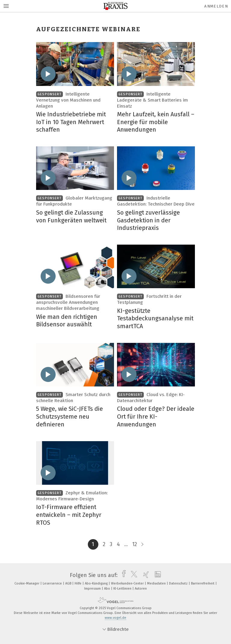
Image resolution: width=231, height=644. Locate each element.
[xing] (145, 575)
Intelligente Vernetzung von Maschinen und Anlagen (68, 100)
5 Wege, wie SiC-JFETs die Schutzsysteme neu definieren (69, 416)
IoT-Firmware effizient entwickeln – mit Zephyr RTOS (69, 515)
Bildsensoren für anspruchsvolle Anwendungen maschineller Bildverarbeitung (68, 302)
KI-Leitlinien (123, 589)
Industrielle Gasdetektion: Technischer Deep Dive (156, 201)
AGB (69, 583)
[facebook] (122, 575)
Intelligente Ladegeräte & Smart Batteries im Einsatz (152, 100)
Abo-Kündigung (97, 583)
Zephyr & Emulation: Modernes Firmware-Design (72, 496)
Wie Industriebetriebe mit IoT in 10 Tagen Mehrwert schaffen (71, 122)
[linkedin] (156, 575)
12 (135, 544)
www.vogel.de (115, 618)
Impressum (93, 589)
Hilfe (79, 583)
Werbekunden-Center (128, 583)
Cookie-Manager (27, 583)
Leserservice (53, 583)
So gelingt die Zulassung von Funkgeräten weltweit (71, 216)
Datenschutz (179, 583)
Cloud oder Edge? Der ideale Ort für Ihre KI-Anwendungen (156, 416)
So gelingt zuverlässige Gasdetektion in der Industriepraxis (148, 220)
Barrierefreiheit (203, 583)
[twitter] (132, 575)
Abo (108, 589)
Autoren (141, 589)
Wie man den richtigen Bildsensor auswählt (67, 321)
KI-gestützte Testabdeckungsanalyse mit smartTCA (155, 318)
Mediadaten (157, 583)
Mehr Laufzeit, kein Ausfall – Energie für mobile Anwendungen (156, 122)
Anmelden (216, 6)
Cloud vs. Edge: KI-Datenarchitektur (151, 398)
